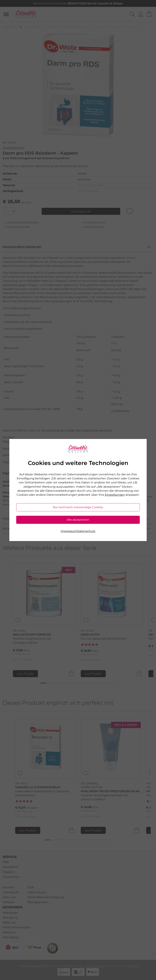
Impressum (69, 531)
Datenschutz (86, 531)
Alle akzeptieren (78, 520)
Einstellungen (115, 495)
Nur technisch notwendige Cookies (78, 507)
